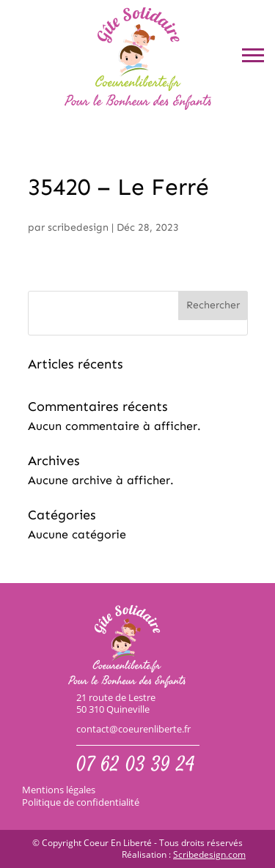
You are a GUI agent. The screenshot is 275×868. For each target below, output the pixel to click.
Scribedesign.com (209, 855)
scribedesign (78, 227)
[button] (253, 55)
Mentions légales (59, 790)
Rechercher (213, 305)
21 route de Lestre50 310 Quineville (116, 704)
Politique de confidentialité (81, 802)
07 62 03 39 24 (136, 766)
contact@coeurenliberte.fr (133, 729)
